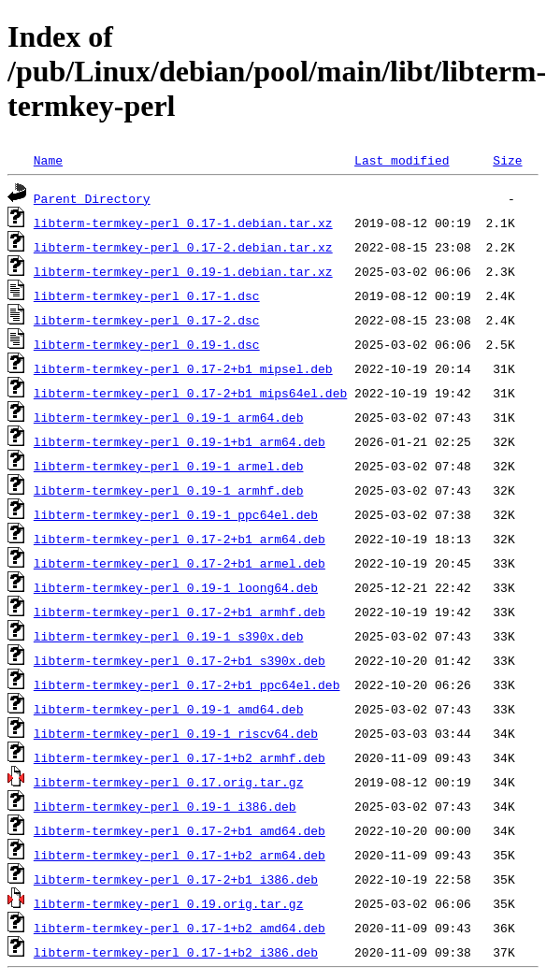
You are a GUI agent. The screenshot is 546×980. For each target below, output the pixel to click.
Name (48, 160)
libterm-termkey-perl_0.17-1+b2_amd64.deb (180, 928)
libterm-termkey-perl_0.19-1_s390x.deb (169, 636)
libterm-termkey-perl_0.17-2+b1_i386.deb (176, 879)
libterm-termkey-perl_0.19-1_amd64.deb (169, 709)
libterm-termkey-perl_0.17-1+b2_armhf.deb (180, 757)
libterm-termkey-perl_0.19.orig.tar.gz (169, 903)
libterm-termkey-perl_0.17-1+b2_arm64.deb (180, 855)
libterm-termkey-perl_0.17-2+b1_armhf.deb (180, 612)
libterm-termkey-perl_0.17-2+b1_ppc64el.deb (187, 685)
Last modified (402, 160)
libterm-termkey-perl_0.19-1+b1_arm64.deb (180, 441)
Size (507, 160)
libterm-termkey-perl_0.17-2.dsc (147, 320)
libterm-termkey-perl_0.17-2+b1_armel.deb (180, 563)
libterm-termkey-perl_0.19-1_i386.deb (165, 806)
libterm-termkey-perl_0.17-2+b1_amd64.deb (180, 830)
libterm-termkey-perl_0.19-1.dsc (147, 344)
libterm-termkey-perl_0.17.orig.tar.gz (169, 782)
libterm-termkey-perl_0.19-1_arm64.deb (169, 417)
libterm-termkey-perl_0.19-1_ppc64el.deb (176, 514)
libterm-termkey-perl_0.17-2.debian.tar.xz (183, 247)
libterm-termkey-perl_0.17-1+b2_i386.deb (176, 952)
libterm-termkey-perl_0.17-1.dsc (147, 295)
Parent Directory (92, 198)
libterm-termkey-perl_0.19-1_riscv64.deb (176, 733)
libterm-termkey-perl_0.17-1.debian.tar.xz (183, 223)
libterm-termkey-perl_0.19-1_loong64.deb (176, 587)
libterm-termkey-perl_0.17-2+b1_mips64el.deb (190, 393)
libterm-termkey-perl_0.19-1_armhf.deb (169, 490)
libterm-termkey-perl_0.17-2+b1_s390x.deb (180, 660)
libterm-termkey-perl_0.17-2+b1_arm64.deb (180, 539)
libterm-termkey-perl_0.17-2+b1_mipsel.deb (183, 368)
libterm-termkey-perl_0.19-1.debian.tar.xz (183, 271)
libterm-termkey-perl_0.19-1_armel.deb (169, 466)
